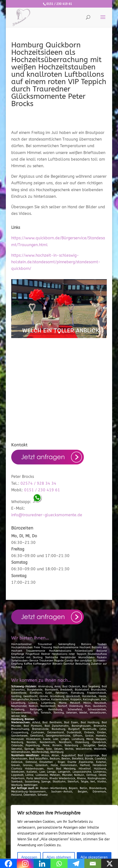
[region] (64, 836)
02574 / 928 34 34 (38, 483)
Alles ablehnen (59, 857)
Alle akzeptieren (94, 857)
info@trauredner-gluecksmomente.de (47, 515)
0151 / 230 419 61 (59, 4)
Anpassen (29, 857)
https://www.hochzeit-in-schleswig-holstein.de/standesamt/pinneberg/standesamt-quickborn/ (56, 262)
